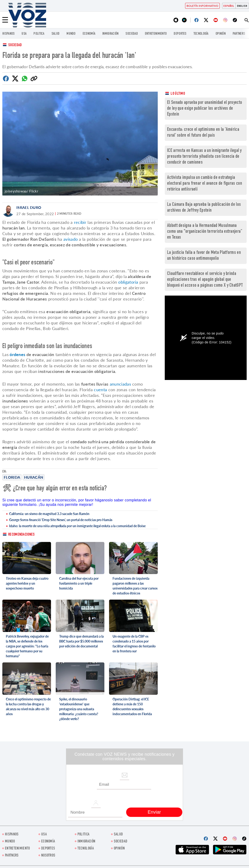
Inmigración (110, 34)
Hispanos (8, 34)
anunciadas (120, 384)
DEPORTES (180, 34)
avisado (71, 239)
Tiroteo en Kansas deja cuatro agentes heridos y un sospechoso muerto (27, 583)
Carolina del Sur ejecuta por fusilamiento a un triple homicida (79, 583)
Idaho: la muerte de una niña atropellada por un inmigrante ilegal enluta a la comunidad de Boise (77, 526)
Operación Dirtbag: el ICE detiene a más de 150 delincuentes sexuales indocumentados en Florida (132, 706)
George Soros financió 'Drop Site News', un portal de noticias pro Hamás (61, 520)
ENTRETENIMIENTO (156, 34)
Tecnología (201, 34)
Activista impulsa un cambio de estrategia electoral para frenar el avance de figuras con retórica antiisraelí (205, 184)
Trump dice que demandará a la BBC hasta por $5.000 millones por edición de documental (81, 641)
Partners (239, 34)
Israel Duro (29, 207)
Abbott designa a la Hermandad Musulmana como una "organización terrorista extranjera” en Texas (205, 232)
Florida (12, 477)
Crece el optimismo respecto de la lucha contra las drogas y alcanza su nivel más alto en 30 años (28, 706)
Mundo (71, 34)
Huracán (34, 477)
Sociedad (132, 34)
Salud (56, 34)
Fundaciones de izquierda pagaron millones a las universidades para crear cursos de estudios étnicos (135, 586)
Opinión (221, 34)
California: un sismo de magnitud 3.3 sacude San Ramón (49, 514)
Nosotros (48, 856)
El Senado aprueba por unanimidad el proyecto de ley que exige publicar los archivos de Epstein (205, 109)
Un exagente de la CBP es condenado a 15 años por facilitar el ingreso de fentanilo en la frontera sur (134, 644)
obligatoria (128, 282)
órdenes (17, 354)
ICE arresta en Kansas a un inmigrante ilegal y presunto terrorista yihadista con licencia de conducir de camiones (204, 157)
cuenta (100, 390)
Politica (39, 34)
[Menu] (5, 20)
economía (89, 34)
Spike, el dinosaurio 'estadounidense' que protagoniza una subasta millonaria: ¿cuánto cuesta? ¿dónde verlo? (79, 709)
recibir (80, 222)
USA (24, 34)
